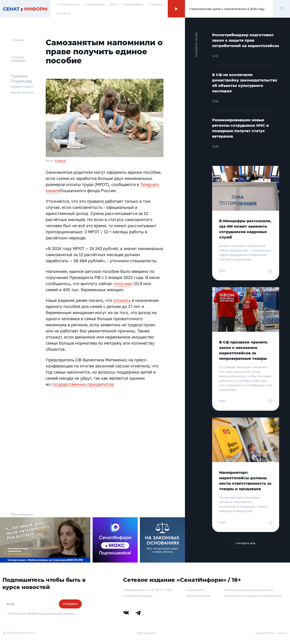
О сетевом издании (138, 596)
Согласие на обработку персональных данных (41, 614)
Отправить (70, 604)
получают (123, 284)
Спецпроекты (95, 4)
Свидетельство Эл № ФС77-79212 (148, 590)
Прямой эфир (133, 4)
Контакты (63, 13)
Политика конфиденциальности (248, 590)
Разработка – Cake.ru (272, 633)
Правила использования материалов (252, 596)
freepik (60, 161)
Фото (114, 4)
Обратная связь (198, 596)
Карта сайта (146, 633)
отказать (122, 300)
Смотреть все (246, 543)
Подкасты (156, 4)
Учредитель (195, 590)
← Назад (17, 40)
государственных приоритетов (82, 384)
